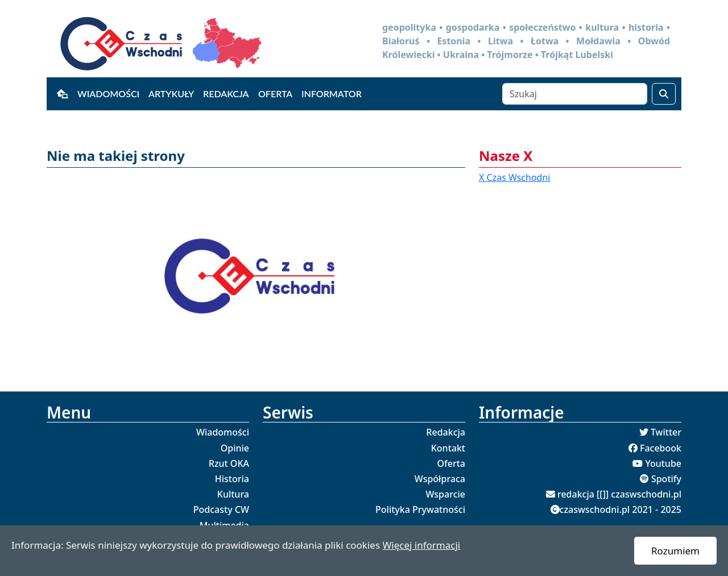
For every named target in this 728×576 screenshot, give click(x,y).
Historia (232, 479)
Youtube (663, 463)
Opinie (235, 448)
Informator (332, 94)
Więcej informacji (421, 545)
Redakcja (226, 94)
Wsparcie (445, 494)
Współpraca (440, 479)
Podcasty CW (221, 509)
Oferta (275, 94)
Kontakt (448, 448)
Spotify (666, 479)
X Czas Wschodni (514, 177)
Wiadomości (108, 94)
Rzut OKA (229, 463)
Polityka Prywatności (420, 509)
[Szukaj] (575, 94)
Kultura (233, 494)
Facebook (661, 448)
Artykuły (171, 94)
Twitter (666, 432)
